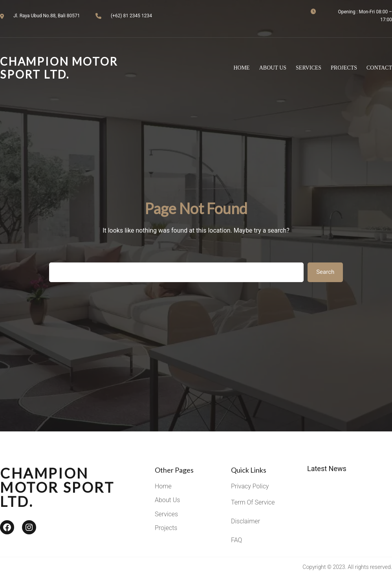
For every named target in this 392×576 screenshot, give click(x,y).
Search (325, 272)
